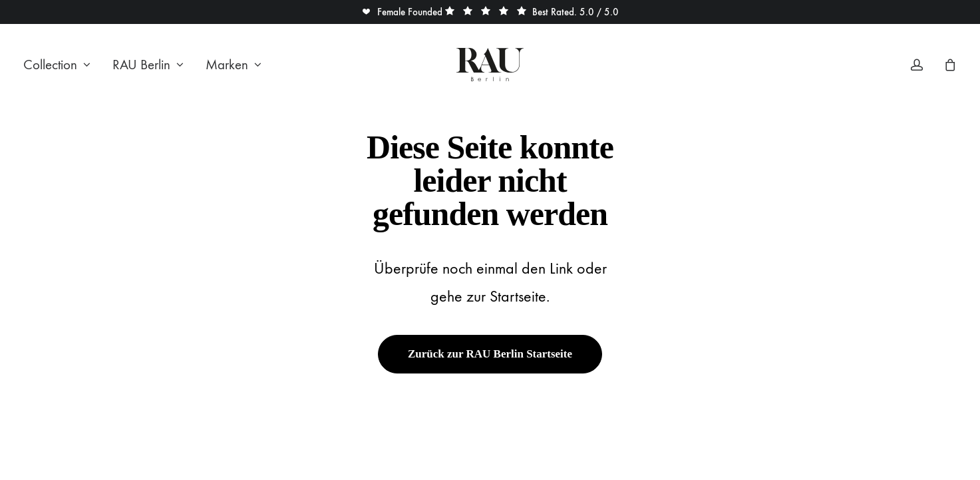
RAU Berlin (148, 65)
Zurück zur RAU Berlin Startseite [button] (490, 354)
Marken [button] (234, 65)
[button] (402, 12)
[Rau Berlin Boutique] (490, 65)
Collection (57, 65)
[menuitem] (62, 65)
